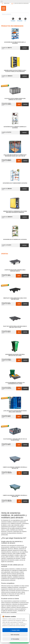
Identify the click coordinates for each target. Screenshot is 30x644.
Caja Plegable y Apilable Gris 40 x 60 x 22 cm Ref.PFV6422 (15, 440)
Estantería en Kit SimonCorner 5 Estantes (15, 183)
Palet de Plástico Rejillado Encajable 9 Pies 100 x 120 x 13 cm (15, 327)
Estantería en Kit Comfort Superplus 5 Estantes (15, 127)
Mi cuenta (20, 19)
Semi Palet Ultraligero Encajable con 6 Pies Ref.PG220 (15, 299)
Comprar (24, 48)
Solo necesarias (15, 635)
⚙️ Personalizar (15, 639)
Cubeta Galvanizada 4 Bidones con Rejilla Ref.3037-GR (15, 468)
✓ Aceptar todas (15, 630)
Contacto (13, 19)
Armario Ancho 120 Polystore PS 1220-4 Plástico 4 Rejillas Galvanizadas (15, 71)
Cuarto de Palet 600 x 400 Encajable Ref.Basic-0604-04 (15, 270)
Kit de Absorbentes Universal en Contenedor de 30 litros (15, 383)
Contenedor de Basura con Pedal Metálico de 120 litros (15, 355)
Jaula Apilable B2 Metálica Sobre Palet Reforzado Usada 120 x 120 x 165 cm (15, 155)
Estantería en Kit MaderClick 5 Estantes (15, 239)
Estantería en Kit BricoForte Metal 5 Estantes (15, 43)
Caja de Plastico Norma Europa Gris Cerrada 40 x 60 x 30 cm (15, 99)
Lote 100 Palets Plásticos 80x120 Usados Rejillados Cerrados (15, 411)
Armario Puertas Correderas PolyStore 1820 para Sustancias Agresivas (15, 212)
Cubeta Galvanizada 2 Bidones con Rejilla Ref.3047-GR (15, 496)
